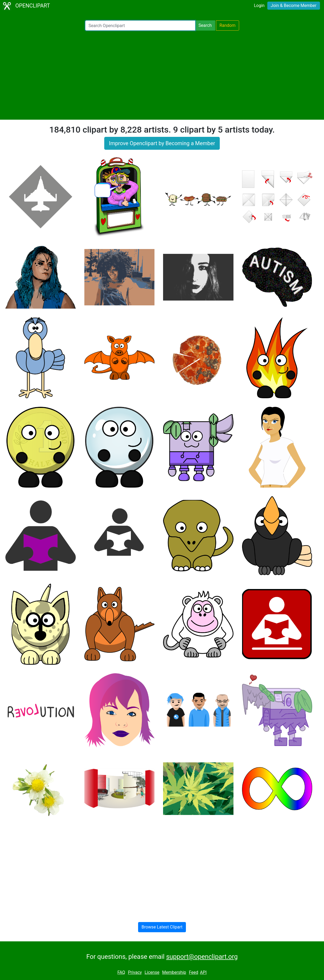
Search (205, 25)
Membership (174, 972)
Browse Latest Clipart (162, 927)
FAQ (121, 972)
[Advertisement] (162, 75)
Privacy (135, 972)
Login (259, 6)
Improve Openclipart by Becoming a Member (162, 143)
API (203, 972)
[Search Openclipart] (140, 25)
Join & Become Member (294, 6)
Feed (194, 972)
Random (228, 25)
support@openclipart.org (202, 957)
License (152, 972)
